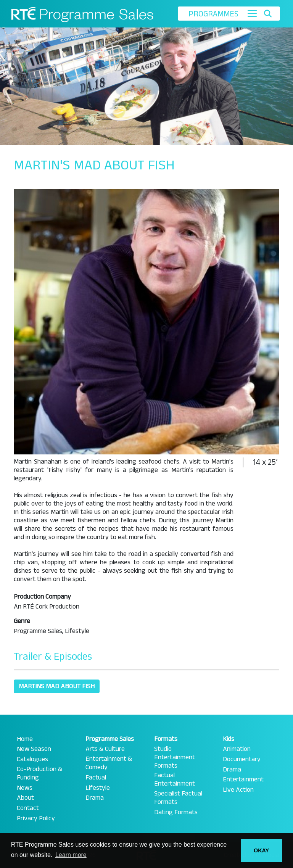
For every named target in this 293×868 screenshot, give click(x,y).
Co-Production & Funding (39, 773)
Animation (237, 749)
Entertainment (243, 779)
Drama (95, 798)
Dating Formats (176, 812)
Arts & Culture (105, 749)
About (25, 798)
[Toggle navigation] (252, 14)
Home (25, 739)
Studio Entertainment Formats (175, 757)
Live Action (238, 790)
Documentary (242, 759)
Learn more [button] (71, 855)
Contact (28, 808)
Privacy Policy (36, 818)
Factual (96, 778)
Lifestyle (98, 788)
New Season (34, 749)
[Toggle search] (268, 14)
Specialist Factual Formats (178, 798)
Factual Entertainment (175, 779)
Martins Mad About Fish (57, 686)
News (25, 788)
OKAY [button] (261, 850)
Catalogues (32, 759)
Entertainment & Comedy (109, 763)
